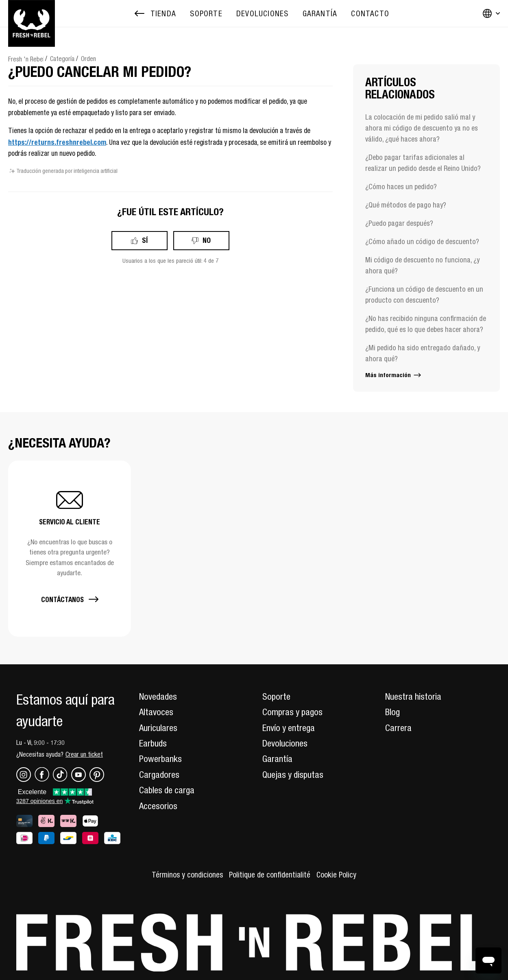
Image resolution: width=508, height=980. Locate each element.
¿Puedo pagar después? (399, 223)
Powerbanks (160, 759)
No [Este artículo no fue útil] (207, 240)
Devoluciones (285, 743)
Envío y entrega (289, 728)
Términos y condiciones (187, 875)
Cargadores (159, 775)
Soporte (276, 696)
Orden (88, 59)
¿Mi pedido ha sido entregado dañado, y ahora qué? (423, 353)
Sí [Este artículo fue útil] (145, 240)
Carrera (398, 728)
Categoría (62, 59)
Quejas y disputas (293, 775)
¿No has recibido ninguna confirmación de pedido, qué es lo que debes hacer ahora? (426, 324)
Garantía (277, 759)
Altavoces (156, 712)
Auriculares (158, 728)
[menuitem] (206, 14)
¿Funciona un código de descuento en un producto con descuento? (424, 295)
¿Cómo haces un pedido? (401, 187)
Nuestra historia (413, 696)
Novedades (158, 696)
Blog (392, 712)
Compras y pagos (292, 712)
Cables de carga (167, 790)
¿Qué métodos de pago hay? (406, 205)
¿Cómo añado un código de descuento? (422, 241)
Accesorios (158, 806)
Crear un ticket (84, 754)
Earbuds (153, 743)
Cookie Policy (336, 875)
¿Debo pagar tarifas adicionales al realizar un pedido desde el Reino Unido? (423, 163)
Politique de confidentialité (270, 875)
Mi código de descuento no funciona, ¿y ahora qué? (422, 265)
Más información (394, 375)
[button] (70, 549)
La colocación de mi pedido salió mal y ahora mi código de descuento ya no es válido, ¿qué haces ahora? (422, 128)
